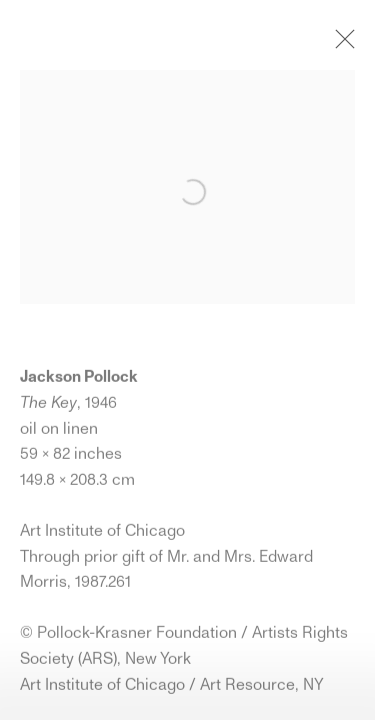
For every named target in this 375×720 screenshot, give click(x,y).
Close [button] (340, 45)
